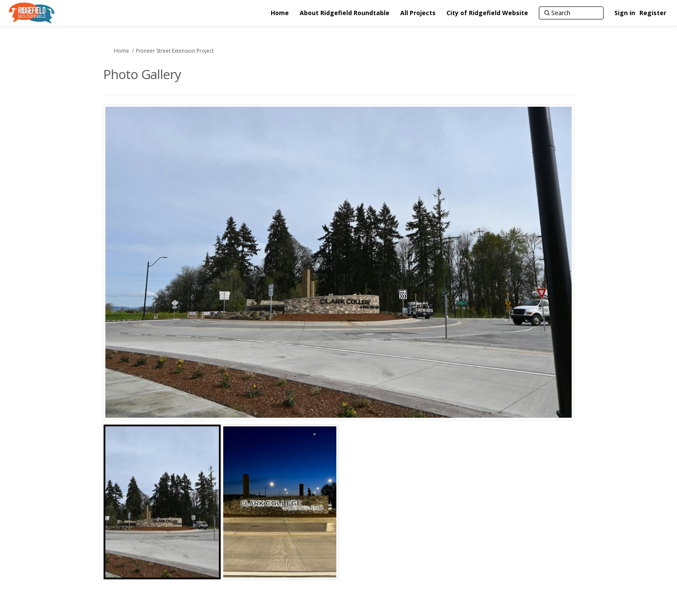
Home (122, 51)
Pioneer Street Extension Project (175, 51)
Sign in (625, 13)
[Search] (571, 13)
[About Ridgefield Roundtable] (345, 13)
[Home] (280, 13)
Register (653, 13)
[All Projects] (418, 13)
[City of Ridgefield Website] (487, 13)
